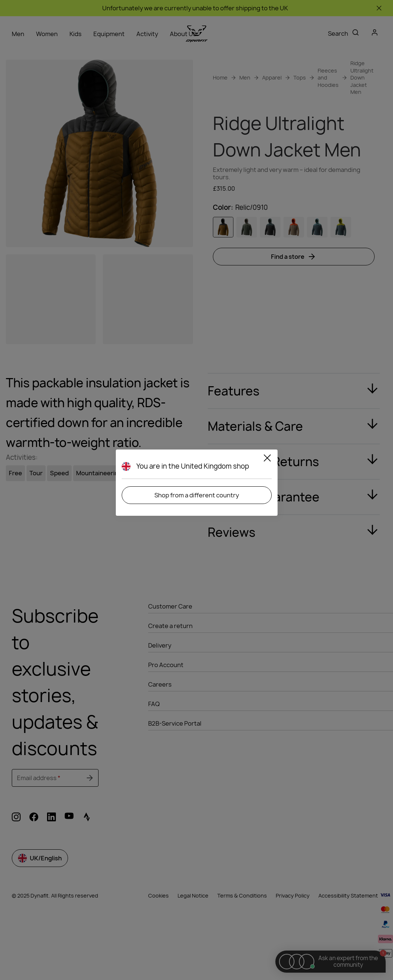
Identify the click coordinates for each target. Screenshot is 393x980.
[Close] (267, 459)
